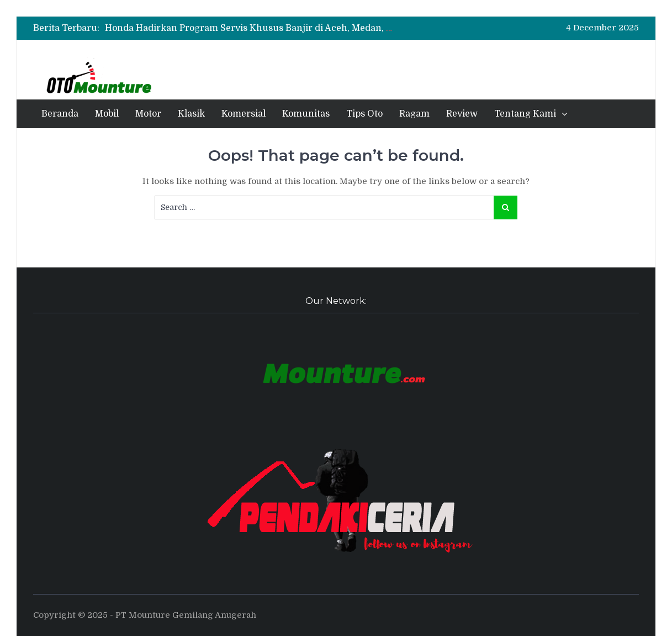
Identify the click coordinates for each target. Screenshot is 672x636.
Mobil (107, 114)
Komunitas (306, 114)
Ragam (414, 114)
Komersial (244, 114)
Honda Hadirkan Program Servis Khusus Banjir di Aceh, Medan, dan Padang (271, 28)
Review (462, 114)
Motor (148, 114)
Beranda (60, 114)
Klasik (191, 114)
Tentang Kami (525, 114)
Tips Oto (364, 114)
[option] (251, 28)
